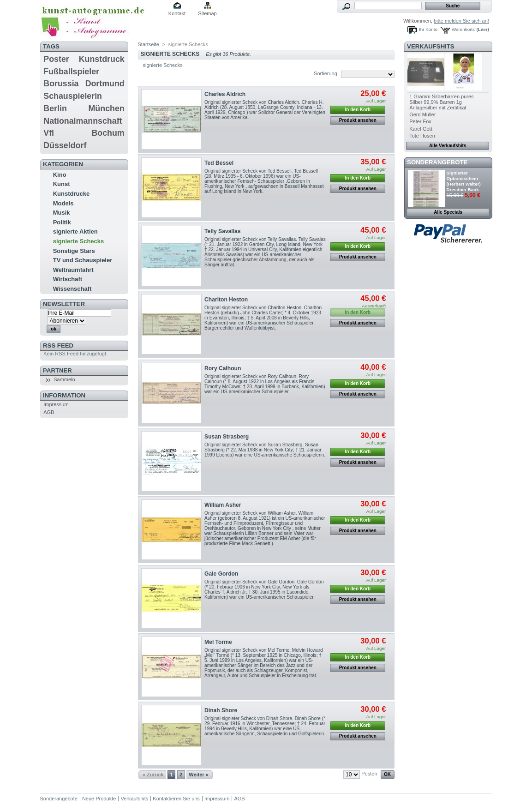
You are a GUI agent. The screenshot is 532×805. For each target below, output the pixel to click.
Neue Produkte (99, 799)
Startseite (149, 44)
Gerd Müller (422, 114)
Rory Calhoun (223, 368)
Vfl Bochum (84, 133)
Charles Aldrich (225, 94)
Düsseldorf (65, 145)
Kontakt (177, 13)
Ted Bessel (219, 163)
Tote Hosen (422, 136)
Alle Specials (448, 212)
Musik (62, 213)
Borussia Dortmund (84, 84)
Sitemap (207, 13)
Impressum (56, 404)
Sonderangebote (437, 162)
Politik (62, 222)
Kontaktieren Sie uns (176, 799)
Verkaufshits (431, 46)
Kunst (62, 184)
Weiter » (199, 775)
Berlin (55, 108)
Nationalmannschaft (83, 121)
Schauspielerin (73, 96)
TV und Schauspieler (83, 260)
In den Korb (358, 110)
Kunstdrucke (71, 194)
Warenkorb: (463, 29)
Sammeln (64, 379)
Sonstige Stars (74, 251)
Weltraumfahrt (73, 270)
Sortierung (326, 73)
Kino (60, 175)
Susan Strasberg (227, 437)
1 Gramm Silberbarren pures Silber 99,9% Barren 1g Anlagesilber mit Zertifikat (441, 102)
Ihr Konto (428, 29)
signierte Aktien (75, 231)
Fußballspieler (71, 72)
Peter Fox (420, 121)
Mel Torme (218, 642)
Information (64, 395)
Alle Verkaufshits (448, 146)
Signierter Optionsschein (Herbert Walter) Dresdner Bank (464, 181)
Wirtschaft (68, 279)
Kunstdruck (102, 59)
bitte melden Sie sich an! (461, 21)
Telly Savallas (222, 231)
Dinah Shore (221, 710)
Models (63, 203)
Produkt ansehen (358, 120)
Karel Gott (421, 129)
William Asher (223, 505)
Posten (369, 774)
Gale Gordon (221, 574)
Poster (56, 59)
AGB (49, 412)
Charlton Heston (226, 300)
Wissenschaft (72, 289)
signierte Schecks (79, 241)
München (107, 108)
